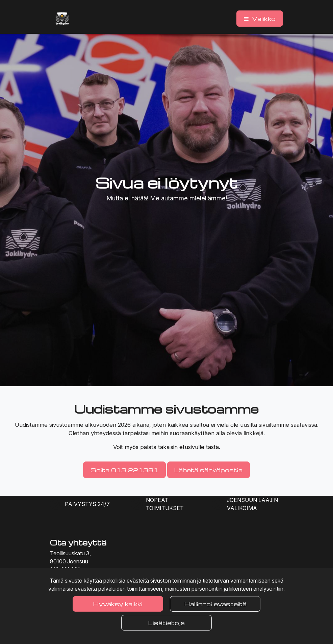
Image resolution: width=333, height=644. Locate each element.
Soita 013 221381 (124, 470)
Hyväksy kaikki (118, 604)
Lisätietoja (166, 623)
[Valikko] (260, 19)
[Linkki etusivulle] (62, 19)
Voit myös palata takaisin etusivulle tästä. (167, 447)
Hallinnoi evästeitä (215, 604)
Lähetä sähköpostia (208, 470)
